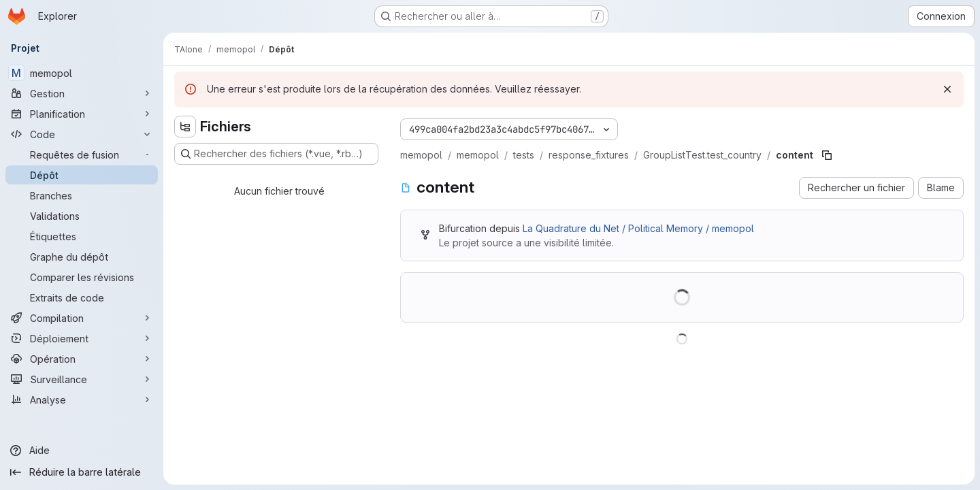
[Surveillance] (82, 379)
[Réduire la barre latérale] (82, 472)
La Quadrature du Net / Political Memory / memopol (638, 228)
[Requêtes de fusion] (82, 154)
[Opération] (82, 359)
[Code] (82, 134)
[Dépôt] (82, 175)
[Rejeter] (947, 89)
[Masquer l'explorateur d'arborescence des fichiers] (185, 127)
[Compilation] (82, 318)
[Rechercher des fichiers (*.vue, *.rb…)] (276, 154)
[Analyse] (82, 399)
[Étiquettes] (82, 236)
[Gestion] (82, 93)
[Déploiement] (82, 338)
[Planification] (82, 114)
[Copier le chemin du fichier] (827, 155)
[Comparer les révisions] (82, 277)
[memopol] (82, 73)
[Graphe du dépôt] (82, 257)
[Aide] (82, 451)
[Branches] (82, 195)
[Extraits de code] (82, 297)
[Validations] (82, 216)
